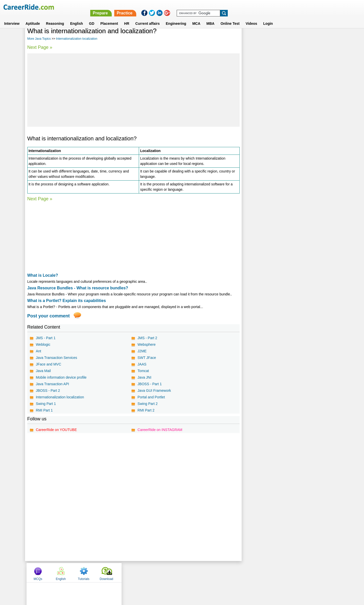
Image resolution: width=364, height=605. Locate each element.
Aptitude (33, 17)
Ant (39, 351)
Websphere (146, 344)
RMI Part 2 (146, 410)
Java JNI (144, 377)
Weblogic (43, 344)
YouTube (218, 572)
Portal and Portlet (151, 397)
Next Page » (40, 47)
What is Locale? (43, 275)
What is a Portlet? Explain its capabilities (67, 301)
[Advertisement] (133, 90)
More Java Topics (39, 39)
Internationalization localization (76, 39)
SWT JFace (146, 358)
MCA (196, 17)
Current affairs (147, 17)
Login (268, 17)
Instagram (237, 572)
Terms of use (180, 572)
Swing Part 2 (147, 404)
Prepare (233, 7)
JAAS (142, 364)
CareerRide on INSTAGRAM (160, 430)
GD (92, 17)
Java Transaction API (53, 384)
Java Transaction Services (56, 358)
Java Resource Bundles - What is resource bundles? (78, 288)
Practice (257, 7)
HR (127, 17)
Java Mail (43, 371)
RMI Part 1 (44, 410)
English (76, 17)
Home (119, 572)
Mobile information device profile (61, 377)
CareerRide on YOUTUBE (56, 430)
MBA (211, 17)
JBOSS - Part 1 (149, 384)
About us (136, 572)
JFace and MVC (49, 364)
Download (322, 39)
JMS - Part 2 (147, 338)
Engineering (176, 17)
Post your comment (49, 316)
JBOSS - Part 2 (48, 391)
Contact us (156, 572)
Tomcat (143, 371)
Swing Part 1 (46, 404)
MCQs (254, 39)
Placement (109, 17)
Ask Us (200, 572)
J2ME (142, 351)
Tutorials (300, 39)
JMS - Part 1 (46, 338)
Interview (12, 17)
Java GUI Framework (154, 391)
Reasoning (55, 17)
